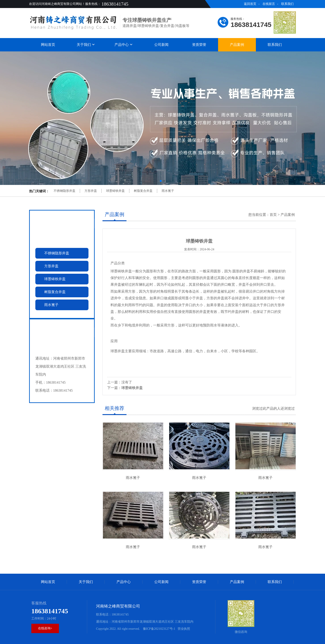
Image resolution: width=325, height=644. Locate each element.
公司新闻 (161, 45)
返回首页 (250, 4)
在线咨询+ (45, 628)
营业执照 (184, 629)
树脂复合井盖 (143, 191)
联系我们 (287, 4)
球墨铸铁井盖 (115, 191)
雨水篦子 (168, 191)
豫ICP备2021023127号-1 (159, 629)
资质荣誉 (199, 45)
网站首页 (48, 45)
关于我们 (86, 45)
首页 (273, 215)
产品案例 (237, 45)
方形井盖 (91, 191)
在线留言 (269, 4)
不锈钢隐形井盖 (64, 191)
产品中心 (124, 45)
